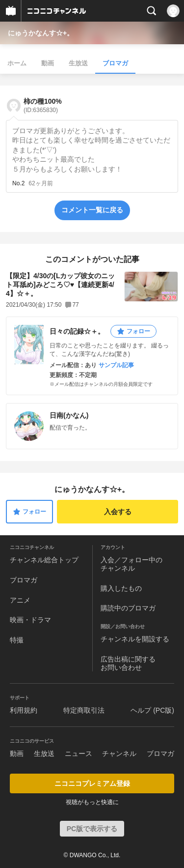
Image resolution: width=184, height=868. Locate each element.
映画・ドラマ (30, 620)
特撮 (17, 640)
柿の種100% (43, 105)
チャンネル (119, 753)
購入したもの (121, 588)
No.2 (18, 183)
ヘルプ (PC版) (152, 710)
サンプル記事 (116, 365)
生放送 (78, 63)
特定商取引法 (84, 710)
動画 (48, 63)
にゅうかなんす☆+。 (41, 33)
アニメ (20, 600)
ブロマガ (115, 63)
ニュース (79, 753)
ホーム (17, 63)
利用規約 (24, 710)
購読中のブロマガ (128, 608)
